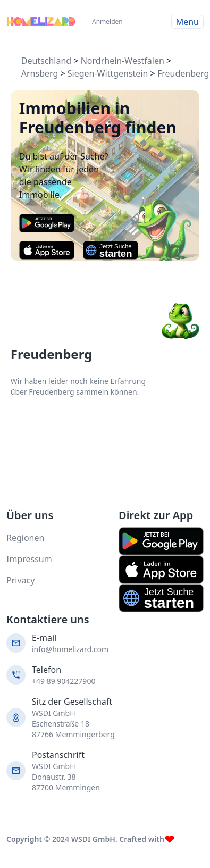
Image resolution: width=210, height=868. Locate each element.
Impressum (29, 559)
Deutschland (46, 61)
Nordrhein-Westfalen (123, 61)
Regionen (25, 538)
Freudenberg (183, 73)
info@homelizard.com (70, 649)
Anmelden (104, 22)
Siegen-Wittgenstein (108, 73)
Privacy (20, 580)
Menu (187, 22)
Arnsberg (40, 73)
